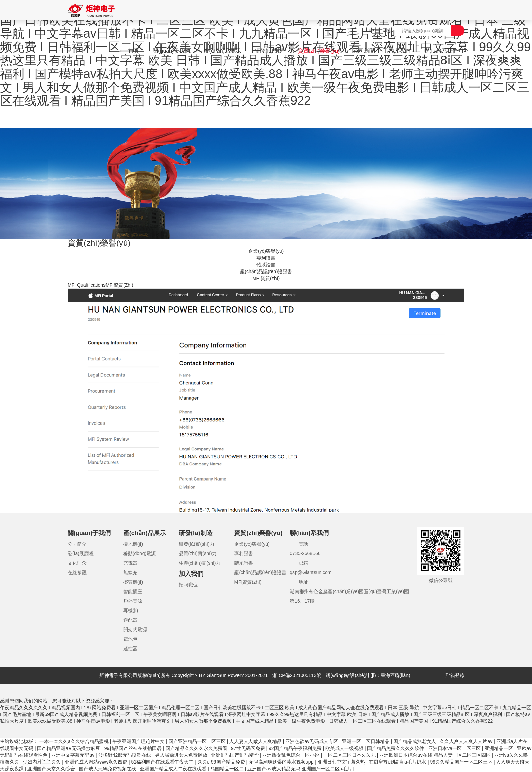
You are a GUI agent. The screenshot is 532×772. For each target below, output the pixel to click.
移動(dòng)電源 (139, 553)
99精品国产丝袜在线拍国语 (134, 748)
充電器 (130, 563)
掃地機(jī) (133, 544)
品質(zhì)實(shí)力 (198, 553)
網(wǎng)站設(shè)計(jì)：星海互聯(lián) (368, 675)
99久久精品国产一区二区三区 (462, 762)
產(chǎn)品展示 (222, 51)
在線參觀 (77, 572)
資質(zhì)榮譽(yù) (319, 51)
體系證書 (266, 265)
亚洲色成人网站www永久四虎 (97, 762)
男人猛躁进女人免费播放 (182, 755)
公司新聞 (364, 51)
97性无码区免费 (249, 748)
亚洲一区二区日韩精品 (366, 741)
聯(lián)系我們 (441, 51)
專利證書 (266, 258)
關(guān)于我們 (171, 51)
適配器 (130, 620)
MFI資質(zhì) (266, 278)
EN (386, 30)
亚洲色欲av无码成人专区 (312, 741)
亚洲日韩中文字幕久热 (342, 762)
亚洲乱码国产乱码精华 (235, 755)
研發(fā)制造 (269, 51)
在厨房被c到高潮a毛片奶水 (398, 762)
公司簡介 (77, 544)
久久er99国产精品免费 (222, 762)
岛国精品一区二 (228, 769)
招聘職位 (188, 585)
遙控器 (130, 648)
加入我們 (399, 51)
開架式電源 (135, 629)
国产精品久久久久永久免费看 (197, 748)
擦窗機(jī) (133, 582)
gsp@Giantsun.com (311, 572)
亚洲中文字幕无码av (73, 755)
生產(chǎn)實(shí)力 (200, 563)
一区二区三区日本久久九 (350, 755)
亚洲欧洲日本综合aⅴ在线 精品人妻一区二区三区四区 (436, 755)
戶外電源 (133, 601)
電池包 (130, 639)
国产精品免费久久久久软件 (396, 748)
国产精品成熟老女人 (415, 741)
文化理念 (77, 563)
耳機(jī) (131, 610)
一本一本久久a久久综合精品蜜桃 (75, 741)
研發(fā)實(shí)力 (197, 544)
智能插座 (133, 591)
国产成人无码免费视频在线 (108, 769)
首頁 (134, 51)
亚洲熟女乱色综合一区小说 (291, 755)
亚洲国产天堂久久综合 (52, 769)
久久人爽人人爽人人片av (467, 741)
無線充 (130, 572)
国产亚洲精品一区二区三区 (198, 741)
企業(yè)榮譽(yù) (266, 251)
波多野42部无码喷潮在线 (125, 755)
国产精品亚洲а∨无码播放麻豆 (69, 748)
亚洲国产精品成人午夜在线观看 (174, 769)
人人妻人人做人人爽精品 (256, 741)
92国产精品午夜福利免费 (296, 748)
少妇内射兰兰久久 (42, 762)
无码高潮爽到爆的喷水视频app (282, 762)
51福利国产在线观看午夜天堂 (163, 762)
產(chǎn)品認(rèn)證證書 (266, 271)
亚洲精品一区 (499, 748)
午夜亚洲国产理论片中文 (139, 741)
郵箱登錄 (455, 675)
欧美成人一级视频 (345, 748)
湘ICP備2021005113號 (297, 675)
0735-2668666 (305, 553)
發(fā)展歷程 (81, 553)
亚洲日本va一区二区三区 (455, 748)
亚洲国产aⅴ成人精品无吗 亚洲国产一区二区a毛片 (300, 769)
